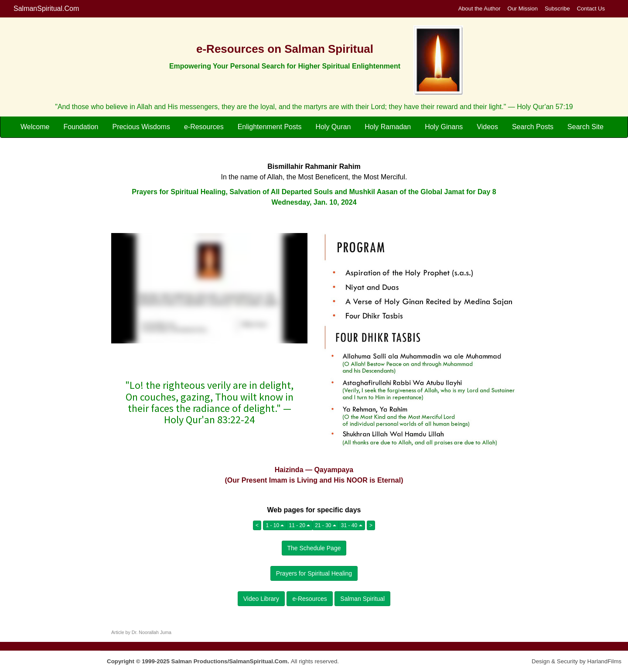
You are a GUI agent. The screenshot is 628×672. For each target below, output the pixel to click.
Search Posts (533, 127)
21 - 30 (326, 525)
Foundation (81, 127)
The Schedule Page (314, 548)
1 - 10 (275, 525)
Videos (487, 127)
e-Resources (204, 127)
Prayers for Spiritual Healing (314, 573)
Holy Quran (333, 127)
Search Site (585, 127)
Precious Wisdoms (141, 127)
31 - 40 (352, 525)
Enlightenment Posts (270, 127)
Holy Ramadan (388, 127)
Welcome (35, 127)
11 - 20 (299, 525)
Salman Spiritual (362, 599)
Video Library (261, 599)
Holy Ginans (444, 127)
